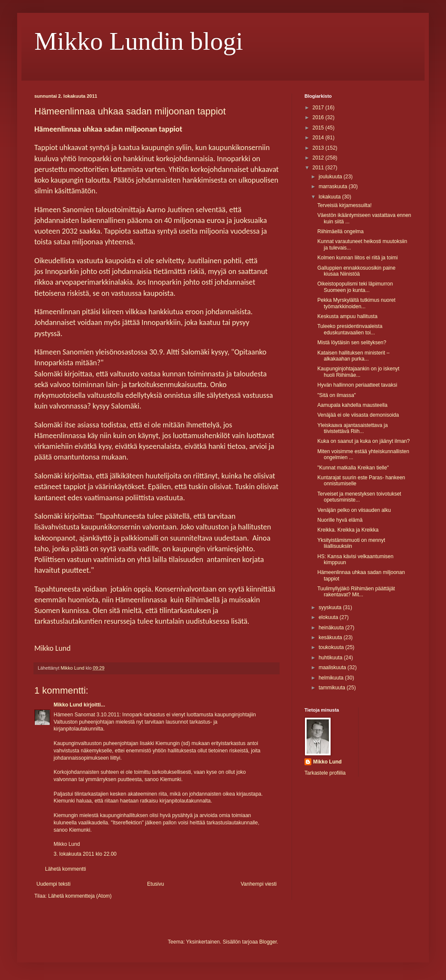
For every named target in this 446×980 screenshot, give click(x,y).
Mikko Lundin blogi (139, 41)
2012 (319, 158)
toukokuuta (332, 647)
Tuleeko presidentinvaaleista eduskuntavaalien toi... (350, 329)
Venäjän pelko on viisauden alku (354, 510)
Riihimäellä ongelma (341, 231)
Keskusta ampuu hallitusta (347, 316)
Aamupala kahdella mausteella (352, 405)
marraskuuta (334, 186)
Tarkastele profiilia (325, 773)
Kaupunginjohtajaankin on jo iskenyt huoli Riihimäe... (358, 372)
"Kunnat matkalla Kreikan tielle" (353, 468)
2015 (319, 128)
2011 (319, 168)
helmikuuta (332, 678)
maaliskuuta (333, 667)
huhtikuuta (331, 658)
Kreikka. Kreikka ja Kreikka (348, 530)
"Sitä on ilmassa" (337, 395)
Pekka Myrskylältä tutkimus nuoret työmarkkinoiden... (356, 303)
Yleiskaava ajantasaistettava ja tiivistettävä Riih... (353, 428)
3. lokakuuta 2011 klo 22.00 (85, 854)
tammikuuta (333, 688)
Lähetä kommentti (65, 869)
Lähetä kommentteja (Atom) (80, 896)
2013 (319, 148)
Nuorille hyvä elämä (340, 520)
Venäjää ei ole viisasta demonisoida (358, 415)
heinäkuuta (332, 628)
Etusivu (155, 884)
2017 (319, 108)
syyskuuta (331, 607)
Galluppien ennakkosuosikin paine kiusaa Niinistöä (356, 271)
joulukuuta (331, 177)
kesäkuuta (331, 637)
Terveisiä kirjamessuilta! (345, 205)
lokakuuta (330, 197)
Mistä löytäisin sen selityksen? (352, 343)
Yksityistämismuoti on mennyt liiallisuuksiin (351, 543)
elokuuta (329, 617)
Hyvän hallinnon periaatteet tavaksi (357, 385)
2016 (319, 117)
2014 (319, 138)
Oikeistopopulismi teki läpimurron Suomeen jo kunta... (355, 287)
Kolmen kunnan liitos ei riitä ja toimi (357, 258)
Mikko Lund (68, 705)
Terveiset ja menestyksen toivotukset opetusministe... (359, 497)
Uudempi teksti (53, 884)
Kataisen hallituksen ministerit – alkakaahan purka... (353, 356)
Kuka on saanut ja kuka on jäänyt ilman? (363, 441)
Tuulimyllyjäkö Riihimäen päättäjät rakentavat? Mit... (356, 592)
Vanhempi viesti (259, 884)
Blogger (268, 942)
